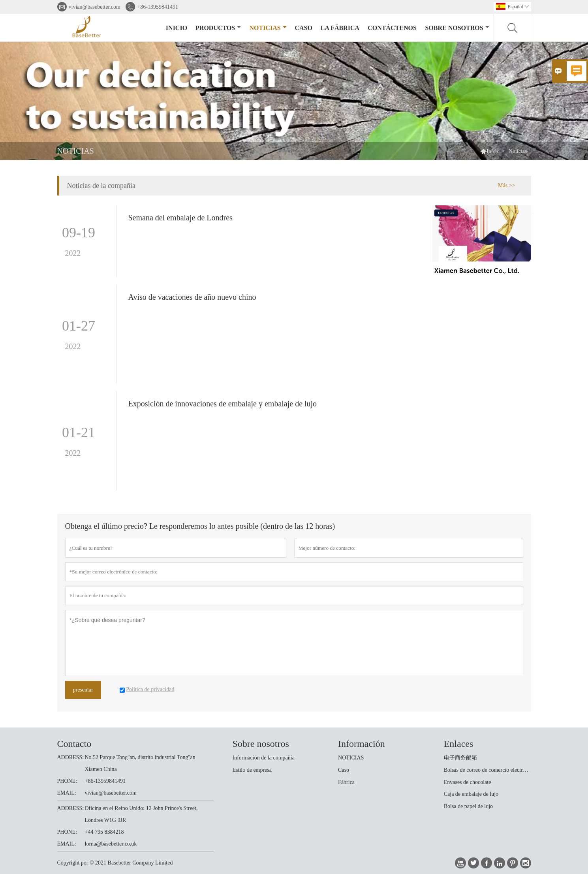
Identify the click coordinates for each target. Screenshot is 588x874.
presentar (83, 690)
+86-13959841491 (158, 7)
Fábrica (346, 782)
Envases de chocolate (468, 782)
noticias (268, 28)
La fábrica (340, 28)
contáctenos (392, 28)
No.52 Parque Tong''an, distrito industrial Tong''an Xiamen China (140, 763)
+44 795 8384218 (104, 832)
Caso (303, 28)
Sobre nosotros (457, 28)
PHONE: (67, 781)
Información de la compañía (264, 758)
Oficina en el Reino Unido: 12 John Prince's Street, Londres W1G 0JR (141, 814)
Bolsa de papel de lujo (468, 806)
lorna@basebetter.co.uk (111, 844)
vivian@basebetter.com (95, 7)
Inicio (177, 28)
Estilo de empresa (252, 770)
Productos (218, 28)
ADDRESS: (71, 757)
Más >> (506, 185)
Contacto (74, 744)
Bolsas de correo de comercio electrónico (487, 770)
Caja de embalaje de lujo (471, 794)
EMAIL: (67, 793)
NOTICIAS (351, 758)
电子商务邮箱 (460, 758)
